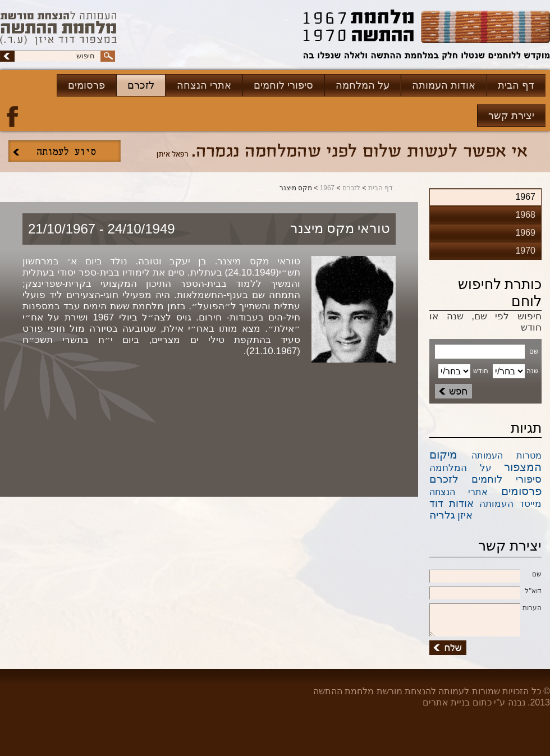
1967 (327, 188)
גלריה (442, 515)
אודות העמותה (444, 85)
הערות (485, 608)
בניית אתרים (446, 702)
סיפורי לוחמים (283, 85)
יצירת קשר (511, 116)
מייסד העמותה (510, 504)
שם (485, 575)
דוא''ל (485, 592)
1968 (525, 215)
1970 (525, 251)
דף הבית (516, 85)
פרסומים (86, 85)
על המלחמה (363, 85)
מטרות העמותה (507, 455)
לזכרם (141, 85)
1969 (525, 233)
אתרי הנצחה (204, 85)
